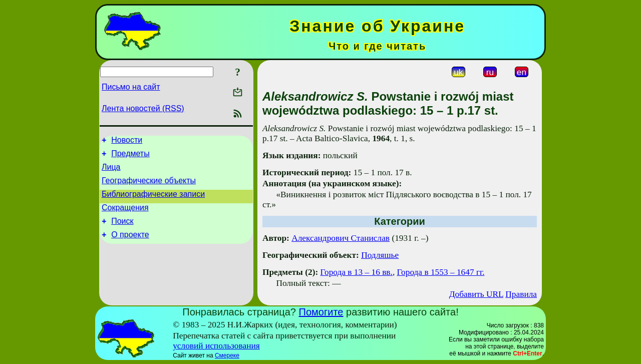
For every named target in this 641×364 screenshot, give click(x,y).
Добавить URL (476, 294)
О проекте (130, 247)
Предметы (130, 156)
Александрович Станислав (341, 238)
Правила (521, 294)
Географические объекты (149, 187)
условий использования (216, 346)
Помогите (321, 312)
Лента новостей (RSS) (143, 108)
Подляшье (380, 255)
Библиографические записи (153, 202)
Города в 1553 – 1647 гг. (441, 272)
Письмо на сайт (131, 87)
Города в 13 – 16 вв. (357, 272)
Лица (111, 171)
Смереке (227, 355)
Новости (127, 141)
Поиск (122, 232)
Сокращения (125, 217)
